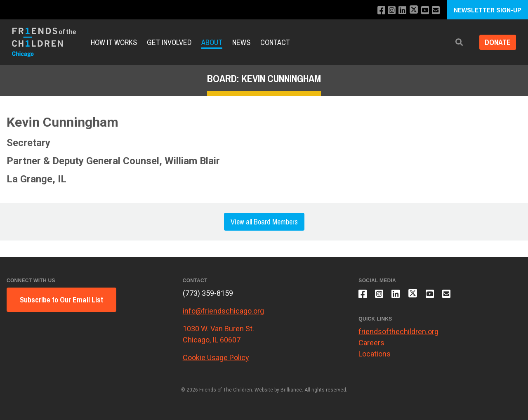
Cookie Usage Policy (216, 357)
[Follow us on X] (410, 11)
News (241, 42)
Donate (496, 42)
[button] (457, 42)
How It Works (114, 42)
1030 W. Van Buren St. (218, 329)
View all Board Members (264, 222)
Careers (371, 345)
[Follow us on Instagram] (387, 11)
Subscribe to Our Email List (61, 300)
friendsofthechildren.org (398, 334)
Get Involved (169, 42)
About (212, 42)
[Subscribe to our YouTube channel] (422, 11)
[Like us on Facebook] (376, 11)
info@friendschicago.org (223, 311)
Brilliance (291, 390)
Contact (275, 42)
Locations (375, 356)
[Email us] (433, 11)
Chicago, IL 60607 (212, 340)
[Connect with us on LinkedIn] (398, 11)
